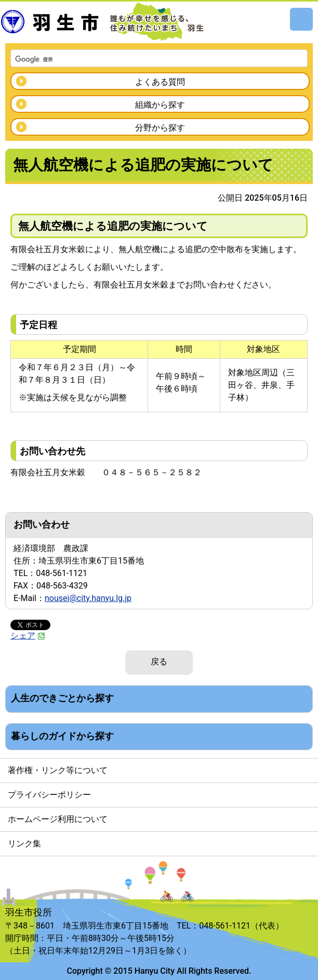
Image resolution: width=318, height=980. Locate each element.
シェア (28, 636)
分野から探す (160, 128)
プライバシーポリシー (49, 795)
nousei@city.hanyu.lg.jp (88, 598)
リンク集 (24, 844)
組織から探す (160, 105)
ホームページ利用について (58, 819)
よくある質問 (160, 82)
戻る (159, 662)
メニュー (301, 19)
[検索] (145, 59)
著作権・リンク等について (58, 770)
